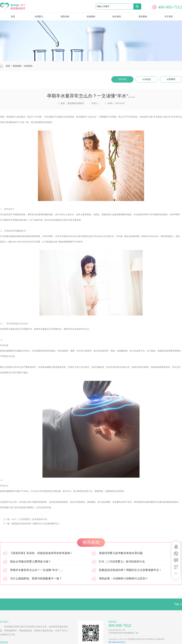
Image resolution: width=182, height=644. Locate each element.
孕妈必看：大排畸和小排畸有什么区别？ (123, 579)
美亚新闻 (143, 17)
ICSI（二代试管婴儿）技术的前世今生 (122, 562)
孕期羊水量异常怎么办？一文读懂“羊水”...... (36, 570)
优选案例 (91, 17)
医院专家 (65, 17)
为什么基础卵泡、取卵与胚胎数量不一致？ (36, 579)
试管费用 (171, 79)
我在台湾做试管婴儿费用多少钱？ (30, 562)
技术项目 (117, 17)
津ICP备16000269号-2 (117, 642)
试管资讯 (28, 66)
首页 (8, 66)
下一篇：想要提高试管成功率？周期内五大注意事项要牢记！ (32, 524)
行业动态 (147, 79)
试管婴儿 (39, 17)
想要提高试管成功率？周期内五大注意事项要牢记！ (130, 570)
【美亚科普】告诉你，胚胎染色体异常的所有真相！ (41, 553)
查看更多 (4, 642)
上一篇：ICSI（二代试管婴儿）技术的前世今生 (25, 519)
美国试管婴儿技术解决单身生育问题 (121, 553)
